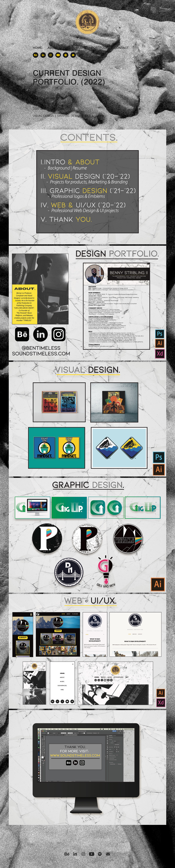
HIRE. (67, 48)
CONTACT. (122, 48)
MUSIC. (81, 48)
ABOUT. (53, 48)
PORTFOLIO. (100, 48)
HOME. (38, 48)
